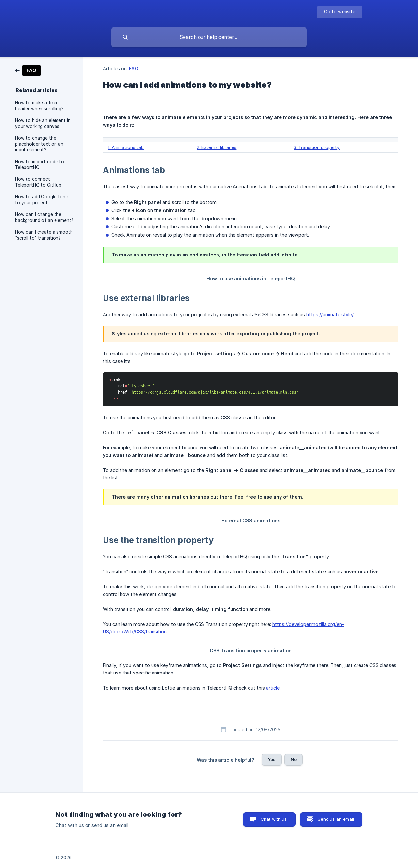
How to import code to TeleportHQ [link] (40, 164)
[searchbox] (209, 37)
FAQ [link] (134, 68)
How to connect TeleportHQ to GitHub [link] (38, 182)
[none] (340, 12)
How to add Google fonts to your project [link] (42, 200)
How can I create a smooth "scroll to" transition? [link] (44, 235)
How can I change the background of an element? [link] (44, 217)
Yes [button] (272, 759)
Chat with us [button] (274, 819)
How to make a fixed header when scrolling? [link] (39, 106)
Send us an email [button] (336, 819)
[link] (28, 70)
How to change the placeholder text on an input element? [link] (39, 144)
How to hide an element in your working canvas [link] (43, 123)
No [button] (294, 759)
